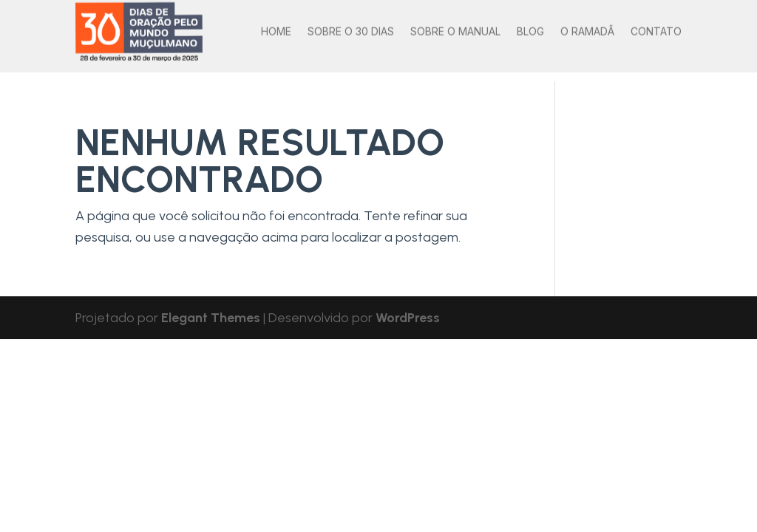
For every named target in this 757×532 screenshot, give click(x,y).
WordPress (408, 318)
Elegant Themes (211, 318)
